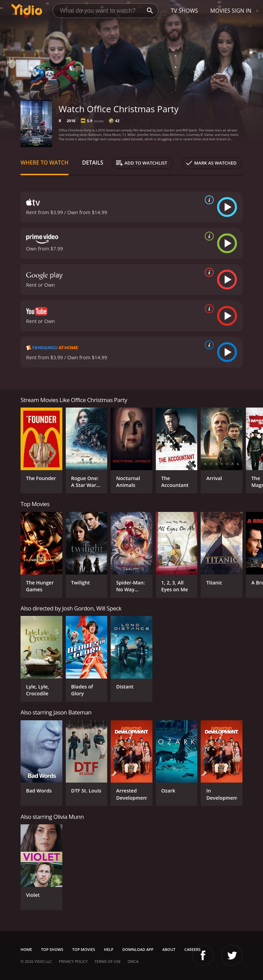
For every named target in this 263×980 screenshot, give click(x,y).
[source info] (208, 200)
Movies (220, 11)
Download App (138, 949)
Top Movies (84, 949)
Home (26, 949)
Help (109, 949)
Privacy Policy (73, 961)
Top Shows (52, 949)
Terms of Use (108, 961)
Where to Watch (45, 163)
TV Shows (184, 11)
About (169, 949)
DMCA (133, 961)
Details (93, 163)
